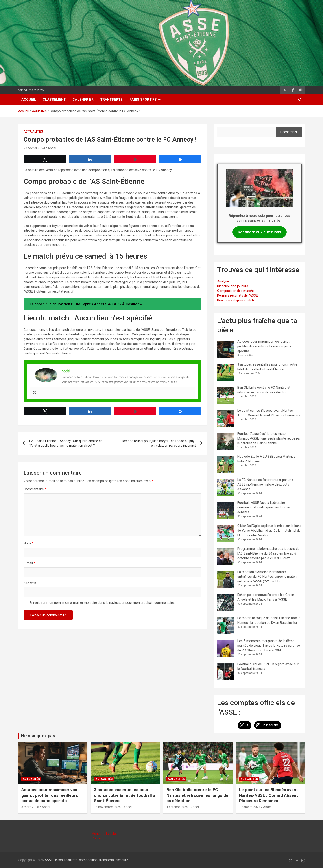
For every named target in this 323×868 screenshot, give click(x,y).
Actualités (33, 131)
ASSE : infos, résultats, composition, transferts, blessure (86, 860)
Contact (97, 838)
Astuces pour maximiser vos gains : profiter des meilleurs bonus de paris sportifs (264, 346)
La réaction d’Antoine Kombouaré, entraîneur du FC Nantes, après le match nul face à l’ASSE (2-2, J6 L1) (267, 577)
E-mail (29, 563)
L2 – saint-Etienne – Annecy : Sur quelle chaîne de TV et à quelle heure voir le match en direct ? (66, 443)
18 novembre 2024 (107, 807)
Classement (54, 100)
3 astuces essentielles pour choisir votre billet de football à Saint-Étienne (125, 795)
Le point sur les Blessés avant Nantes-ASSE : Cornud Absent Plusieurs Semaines (268, 795)
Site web (30, 583)
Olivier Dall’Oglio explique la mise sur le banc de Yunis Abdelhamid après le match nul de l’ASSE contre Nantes (269, 531)
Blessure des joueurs (233, 286)
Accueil (29, 100)
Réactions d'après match (236, 300)
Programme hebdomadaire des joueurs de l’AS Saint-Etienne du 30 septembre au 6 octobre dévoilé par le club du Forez (268, 553)
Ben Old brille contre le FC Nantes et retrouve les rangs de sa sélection (197, 795)
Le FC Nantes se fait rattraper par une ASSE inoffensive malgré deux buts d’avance (265, 484)
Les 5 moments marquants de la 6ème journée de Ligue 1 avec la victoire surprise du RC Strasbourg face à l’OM (269, 646)
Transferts (111, 100)
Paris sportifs (143, 100)
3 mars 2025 (30, 807)
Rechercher (289, 132)
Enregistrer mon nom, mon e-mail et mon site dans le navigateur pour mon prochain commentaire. (102, 603)
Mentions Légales (105, 834)
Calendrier (83, 100)
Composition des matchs (236, 291)
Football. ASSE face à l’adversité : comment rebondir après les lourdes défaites (264, 507)
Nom (28, 543)
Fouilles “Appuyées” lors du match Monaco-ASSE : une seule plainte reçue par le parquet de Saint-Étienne (269, 438)
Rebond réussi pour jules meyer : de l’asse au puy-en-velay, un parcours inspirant (159, 443)
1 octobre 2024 (177, 807)
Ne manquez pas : (39, 736)
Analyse (223, 281)
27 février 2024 (34, 148)
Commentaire (35, 489)
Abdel (52, 148)
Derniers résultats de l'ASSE (237, 295)
